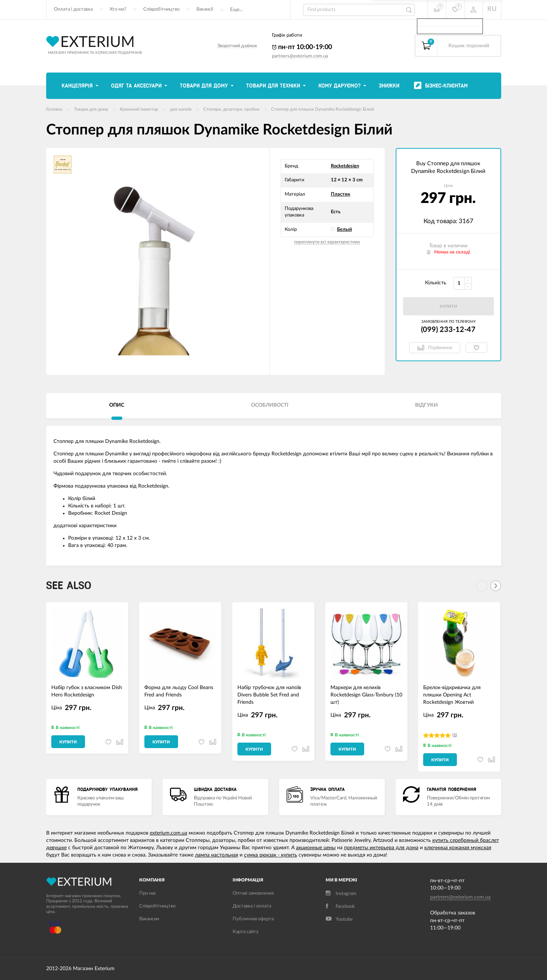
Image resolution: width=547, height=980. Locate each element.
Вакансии (149, 919)
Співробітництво (161, 9)
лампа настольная (217, 855)
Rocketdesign (345, 166)
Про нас (148, 893)
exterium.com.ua (169, 833)
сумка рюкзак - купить (271, 855)
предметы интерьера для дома (381, 848)
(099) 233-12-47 (448, 330)
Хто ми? (118, 9)
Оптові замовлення (253, 893)
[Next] (496, 586)
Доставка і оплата (252, 906)
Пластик (341, 194)
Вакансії (205, 9)
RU (492, 9)
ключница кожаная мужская (458, 848)
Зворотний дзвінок (237, 46)
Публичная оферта (253, 919)
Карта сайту (246, 932)
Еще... (236, 10)
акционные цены (316, 848)
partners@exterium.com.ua (300, 56)
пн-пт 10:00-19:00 (302, 47)
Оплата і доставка (73, 9)
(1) (455, 735)
